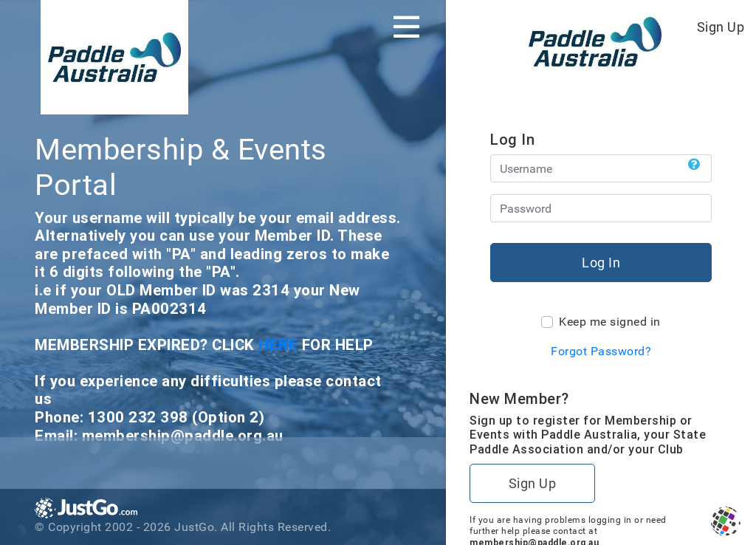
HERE (280, 345)
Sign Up (721, 27)
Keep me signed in (610, 322)
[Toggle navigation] (406, 27)
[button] (694, 165)
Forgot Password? (601, 351)
